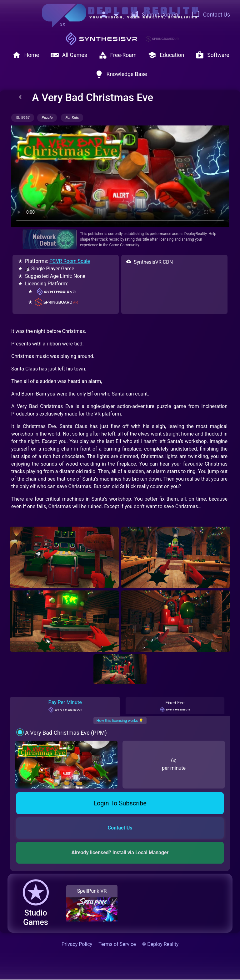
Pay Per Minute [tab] (65, 706)
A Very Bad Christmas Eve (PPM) (66, 733)
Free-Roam (118, 55)
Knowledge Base (121, 74)
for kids (72, 118)
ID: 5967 (23, 118)
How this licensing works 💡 (120, 721)
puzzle (47, 118)
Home (25, 55)
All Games (69, 55)
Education (166, 55)
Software (212, 55)
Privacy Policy (77, 944)
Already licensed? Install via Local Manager (120, 852)
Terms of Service (117, 944)
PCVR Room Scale (70, 261)
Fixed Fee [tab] (175, 707)
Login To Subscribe (120, 803)
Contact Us (211, 15)
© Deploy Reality (160, 944)
